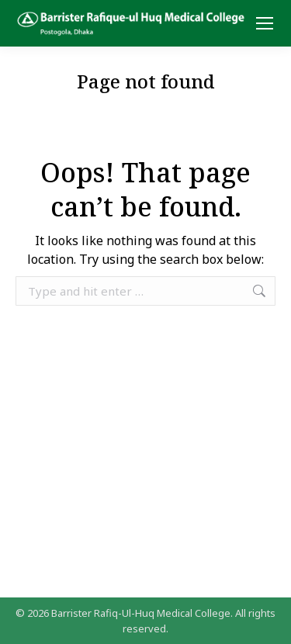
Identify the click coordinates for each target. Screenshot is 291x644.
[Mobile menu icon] (265, 23)
